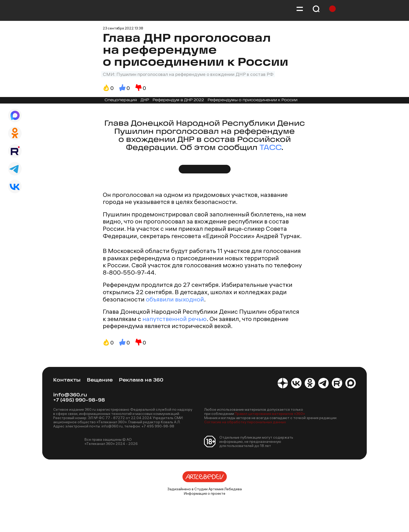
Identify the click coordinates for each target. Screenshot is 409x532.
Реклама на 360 (141, 380)
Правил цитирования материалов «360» (270, 414)
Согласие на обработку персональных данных (245, 422)
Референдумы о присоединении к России (252, 100)
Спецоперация (121, 100)
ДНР (145, 100)
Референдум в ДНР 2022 (178, 100)
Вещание (100, 380)
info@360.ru (70, 395)
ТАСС (270, 148)
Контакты (67, 380)
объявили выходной (175, 299)
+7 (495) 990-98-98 (79, 400)
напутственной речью (175, 319)
